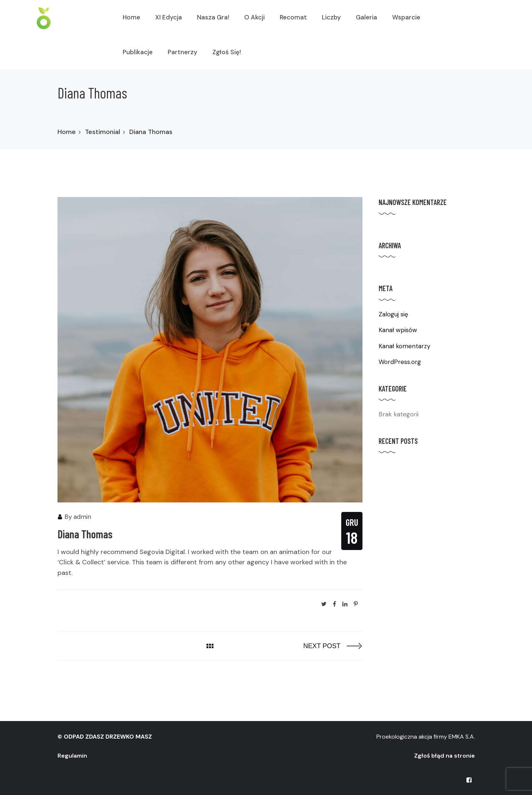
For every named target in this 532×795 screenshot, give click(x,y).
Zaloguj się (393, 314)
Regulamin (72, 756)
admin (82, 517)
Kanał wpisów (398, 330)
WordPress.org (400, 362)
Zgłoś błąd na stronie (444, 756)
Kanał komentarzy (404, 346)
